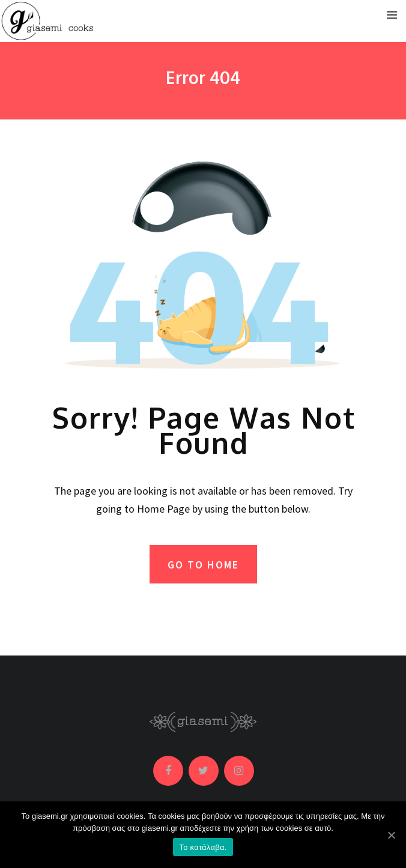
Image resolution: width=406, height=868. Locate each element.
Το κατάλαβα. (203, 847)
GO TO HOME (203, 565)
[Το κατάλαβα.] (391, 835)
